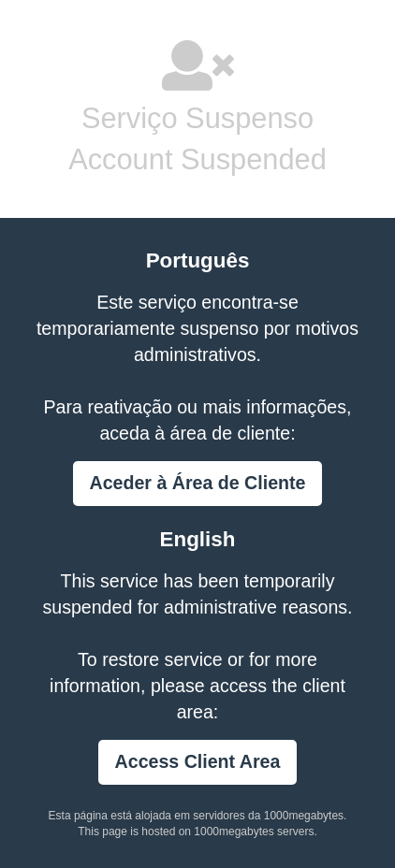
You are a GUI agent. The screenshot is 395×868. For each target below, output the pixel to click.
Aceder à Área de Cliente (198, 483)
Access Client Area (198, 761)
